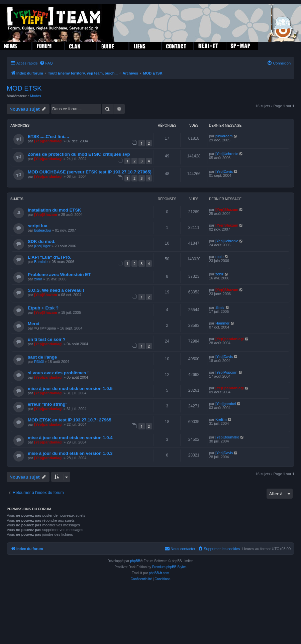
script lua (38, 226)
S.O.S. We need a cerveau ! (56, 290)
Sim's (220, 307)
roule (219, 257)
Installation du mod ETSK (55, 210)
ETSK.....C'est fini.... (48, 137)
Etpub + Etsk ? (43, 308)
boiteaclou (42, 230)
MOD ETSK (24, 88)
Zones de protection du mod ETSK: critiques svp (79, 154)
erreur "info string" (48, 404)
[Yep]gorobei (226, 404)
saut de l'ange (42, 357)
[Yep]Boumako (227, 437)
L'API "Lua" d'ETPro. (49, 257)
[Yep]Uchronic (227, 154)
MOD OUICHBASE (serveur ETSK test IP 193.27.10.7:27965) (90, 172)
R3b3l (39, 362)
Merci (33, 324)
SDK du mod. (42, 241)
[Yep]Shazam (45, 215)
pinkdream (224, 136)
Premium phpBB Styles (169, 567)
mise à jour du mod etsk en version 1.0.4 (70, 438)
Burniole (41, 262)
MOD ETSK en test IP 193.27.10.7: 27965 (70, 420)
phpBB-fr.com (159, 573)
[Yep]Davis (224, 171)
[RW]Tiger (42, 246)
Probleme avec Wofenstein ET (59, 275)
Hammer (222, 323)
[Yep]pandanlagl (48, 141)
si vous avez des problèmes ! (58, 373)
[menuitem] (46, 63)
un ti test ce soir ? (47, 339)
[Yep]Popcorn (226, 372)
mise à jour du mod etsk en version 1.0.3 (70, 453)
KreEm (221, 419)
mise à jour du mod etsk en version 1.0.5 (70, 389)
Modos (36, 96)
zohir (38, 279)
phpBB (135, 561)
